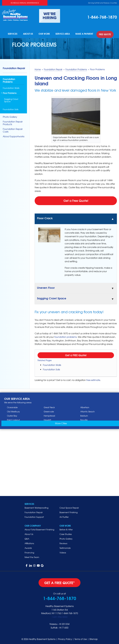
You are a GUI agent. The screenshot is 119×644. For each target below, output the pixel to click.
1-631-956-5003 (59, 616)
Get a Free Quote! (76, 200)
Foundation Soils (51, 368)
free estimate (93, 379)
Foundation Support (34, 516)
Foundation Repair (14, 67)
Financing (29, 552)
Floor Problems (10, 92)
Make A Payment (84, 34)
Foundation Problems (9, 80)
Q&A (27, 538)
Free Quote (104, 34)
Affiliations (29, 542)
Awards (28, 547)
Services (14, 34)
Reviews (63, 542)
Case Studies (66, 533)
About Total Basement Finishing (39, 529)
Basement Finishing (69, 511)
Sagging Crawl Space (11, 99)
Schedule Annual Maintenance (25, 3)
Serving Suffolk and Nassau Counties (102, 3)
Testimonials (65, 547)
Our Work (45, 34)
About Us (29, 34)
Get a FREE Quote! (76, 354)
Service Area (63, 34)
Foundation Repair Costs (13, 129)
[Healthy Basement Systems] (15, 15)
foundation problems (66, 336)
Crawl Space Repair (69, 507)
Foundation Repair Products (13, 122)
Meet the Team (32, 556)
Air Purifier (64, 516)
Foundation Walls (52, 364)
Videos (63, 552)
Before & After (66, 529)
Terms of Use (81, 638)
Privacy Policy (65, 638)
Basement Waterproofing (36, 507)
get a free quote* (59, 582)
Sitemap (94, 638)
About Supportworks (14, 136)
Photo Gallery (10, 116)
